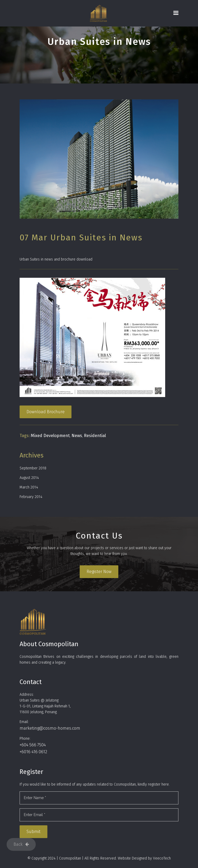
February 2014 (31, 497)
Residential (95, 436)
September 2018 (33, 468)
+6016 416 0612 (33, 752)
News (77, 436)
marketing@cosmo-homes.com (50, 728)
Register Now (99, 572)
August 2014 (29, 478)
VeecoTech (162, 858)
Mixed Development (50, 436)
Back (21, 844)
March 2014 (29, 487)
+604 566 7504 (33, 745)
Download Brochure (46, 412)
